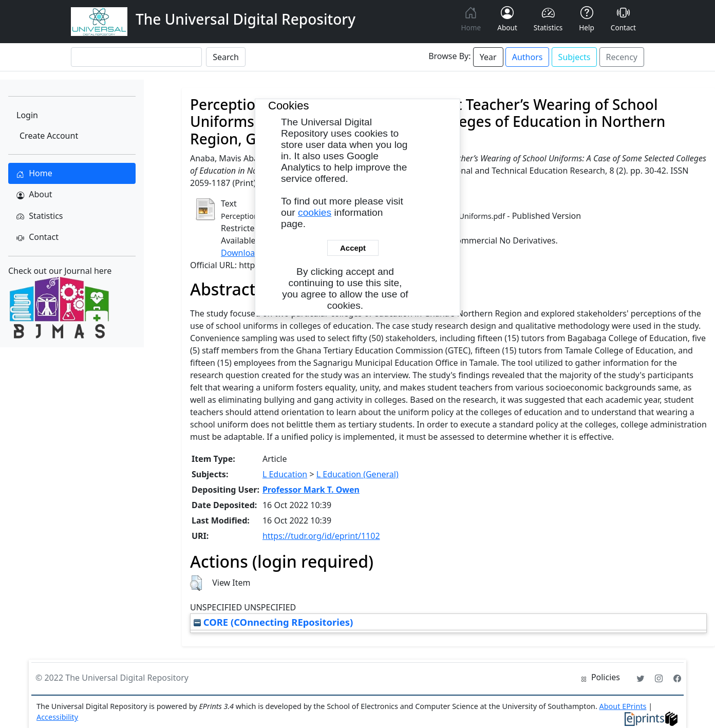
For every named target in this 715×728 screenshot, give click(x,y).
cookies (315, 212)
